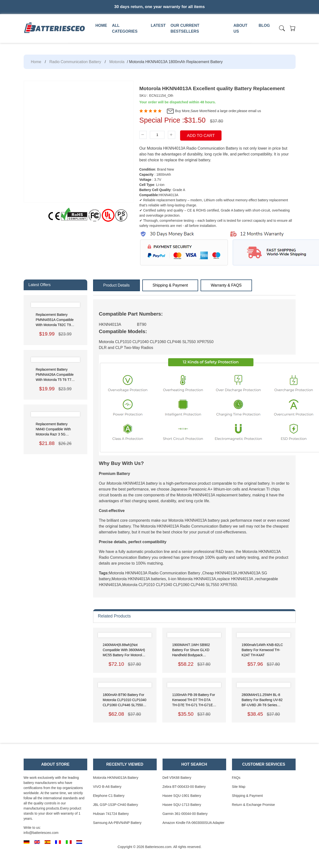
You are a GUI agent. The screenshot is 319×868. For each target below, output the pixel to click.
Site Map (239, 787)
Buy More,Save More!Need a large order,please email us (214, 111)
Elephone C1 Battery (109, 796)
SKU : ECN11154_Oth (156, 96)
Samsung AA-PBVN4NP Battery (117, 823)
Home (101, 25)
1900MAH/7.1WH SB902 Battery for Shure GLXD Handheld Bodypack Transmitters (191, 650)
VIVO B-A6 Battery (107, 787)
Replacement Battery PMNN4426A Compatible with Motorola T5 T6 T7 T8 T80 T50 (55, 375)
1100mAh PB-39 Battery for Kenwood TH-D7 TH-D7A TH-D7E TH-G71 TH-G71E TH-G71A (193, 700)
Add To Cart (201, 136)
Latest (158, 25)
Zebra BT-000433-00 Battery (184, 787)
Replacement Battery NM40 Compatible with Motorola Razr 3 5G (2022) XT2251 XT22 (53, 429)
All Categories (125, 28)
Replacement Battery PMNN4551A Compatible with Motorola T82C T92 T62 (55, 320)
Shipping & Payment (170, 285)
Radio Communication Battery (75, 62)
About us (240, 28)
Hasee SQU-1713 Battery (182, 805)
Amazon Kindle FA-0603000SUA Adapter (194, 823)
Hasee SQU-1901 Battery (182, 796)
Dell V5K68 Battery (177, 778)
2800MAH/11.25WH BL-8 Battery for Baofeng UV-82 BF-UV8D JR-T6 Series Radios (262, 700)
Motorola (117, 62)
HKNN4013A (110, 324)
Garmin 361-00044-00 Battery (185, 814)
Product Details (117, 285)
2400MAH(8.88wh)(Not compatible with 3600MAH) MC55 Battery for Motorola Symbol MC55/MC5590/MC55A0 (124, 650)
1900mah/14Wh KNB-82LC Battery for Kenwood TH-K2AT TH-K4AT (262, 650)
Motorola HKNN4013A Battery (116, 778)
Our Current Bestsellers (185, 28)
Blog (264, 25)
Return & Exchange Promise (254, 805)
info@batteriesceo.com (41, 833)
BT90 (142, 324)
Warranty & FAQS (226, 285)
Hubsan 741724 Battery (111, 814)
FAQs (236, 778)
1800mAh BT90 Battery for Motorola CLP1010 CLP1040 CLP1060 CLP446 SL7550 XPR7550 (125, 700)
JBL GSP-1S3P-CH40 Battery (116, 805)
